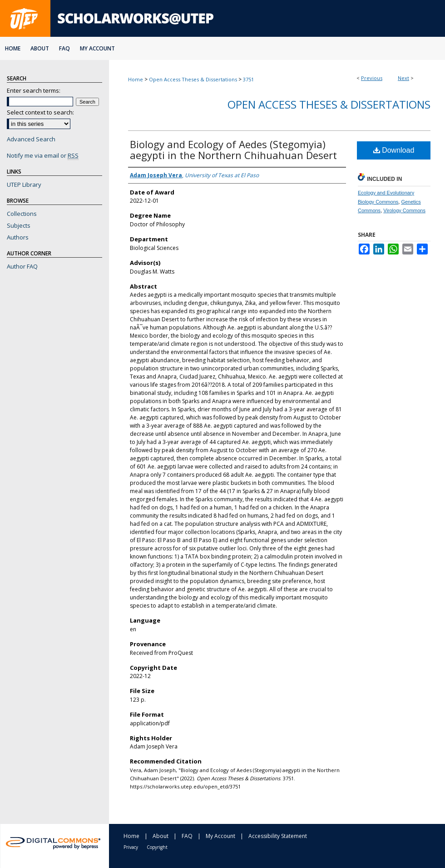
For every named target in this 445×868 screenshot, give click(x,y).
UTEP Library (24, 185)
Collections (22, 214)
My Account (220, 836)
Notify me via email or (43, 155)
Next (403, 78)
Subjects (19, 225)
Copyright (157, 847)
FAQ (187, 836)
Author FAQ (22, 266)
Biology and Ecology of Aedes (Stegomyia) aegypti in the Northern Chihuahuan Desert (233, 150)
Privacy (131, 847)
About (161, 836)
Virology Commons (404, 210)
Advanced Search (31, 139)
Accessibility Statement (278, 836)
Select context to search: (40, 112)
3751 (248, 79)
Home (136, 79)
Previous (372, 78)
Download (394, 150)
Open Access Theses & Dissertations (193, 79)
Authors (18, 237)
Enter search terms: (34, 90)
